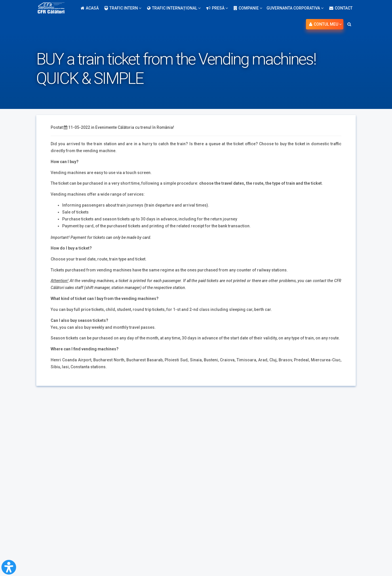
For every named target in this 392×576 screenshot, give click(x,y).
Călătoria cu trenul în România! (147, 127)
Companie (248, 8)
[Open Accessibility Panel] (9, 567)
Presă (217, 8)
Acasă (90, 8)
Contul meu (325, 24)
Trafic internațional (174, 8)
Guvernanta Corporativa (295, 8)
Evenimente (106, 127)
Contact (341, 8)
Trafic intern (123, 8)
